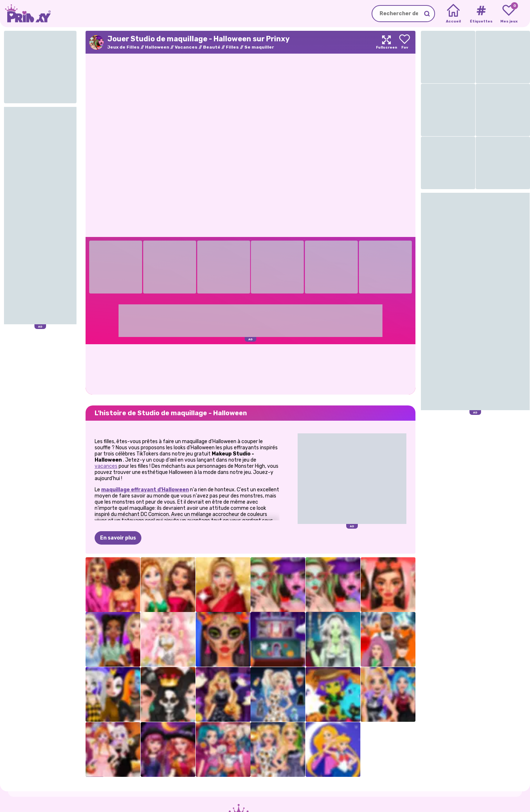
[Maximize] (386, 42)
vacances (106, 466)
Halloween (157, 47)
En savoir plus (118, 538)
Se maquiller (259, 47)
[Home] (453, 14)
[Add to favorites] (405, 42)
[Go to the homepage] (25, 14)
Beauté (212, 47)
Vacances (186, 47)
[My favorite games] (509, 14)
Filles (232, 47)
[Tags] (481, 14)
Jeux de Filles (123, 47)
